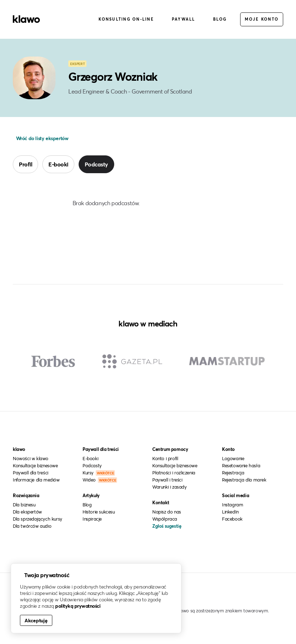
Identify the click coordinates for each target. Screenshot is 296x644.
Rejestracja (233, 473)
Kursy (99, 473)
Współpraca (165, 519)
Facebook (232, 519)
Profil (25, 164)
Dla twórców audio (32, 526)
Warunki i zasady (170, 487)
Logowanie (233, 458)
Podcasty (96, 164)
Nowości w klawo (31, 458)
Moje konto (262, 19)
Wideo (100, 480)
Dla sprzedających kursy (38, 519)
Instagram (232, 505)
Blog (220, 19)
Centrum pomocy (170, 449)
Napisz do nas (167, 512)
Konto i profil (165, 458)
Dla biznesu (24, 505)
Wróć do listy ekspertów (41, 138)
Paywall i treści (167, 480)
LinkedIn (230, 512)
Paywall (184, 19)
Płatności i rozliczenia (174, 473)
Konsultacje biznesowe (35, 465)
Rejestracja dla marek (244, 480)
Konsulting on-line (126, 19)
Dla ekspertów (27, 512)
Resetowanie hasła (241, 465)
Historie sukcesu (99, 512)
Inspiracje (92, 519)
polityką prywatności (78, 606)
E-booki (58, 164)
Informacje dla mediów (36, 480)
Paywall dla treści (31, 473)
